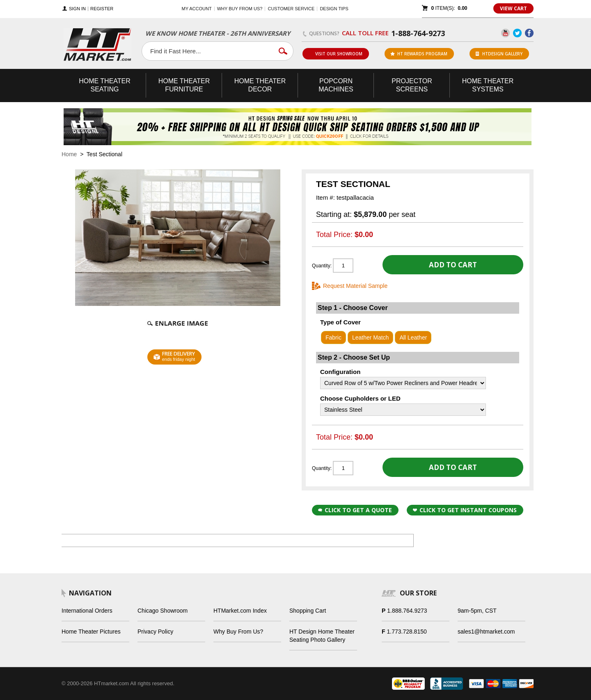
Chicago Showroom (163, 611)
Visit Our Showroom (335, 54)
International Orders (87, 611)
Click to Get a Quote (355, 510)
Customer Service (291, 9)
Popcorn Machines (336, 85)
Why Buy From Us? (238, 632)
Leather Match (371, 337)
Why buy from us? (240, 9)
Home (69, 154)
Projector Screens (412, 85)
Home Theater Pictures (91, 632)
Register (102, 9)
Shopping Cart (308, 611)
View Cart (513, 8)
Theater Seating (105, 85)
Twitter (517, 33)
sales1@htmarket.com (486, 632)
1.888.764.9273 (407, 611)
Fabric (333, 337)
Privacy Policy (155, 632)
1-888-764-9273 (418, 33)
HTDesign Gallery (499, 54)
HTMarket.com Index (240, 611)
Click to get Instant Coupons (465, 510)
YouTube (505, 33)
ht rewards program (419, 54)
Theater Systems (488, 85)
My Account (197, 9)
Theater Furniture (184, 85)
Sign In (77, 9)
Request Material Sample (355, 286)
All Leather (413, 337)
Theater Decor (260, 85)
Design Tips (334, 9)
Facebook (529, 33)
